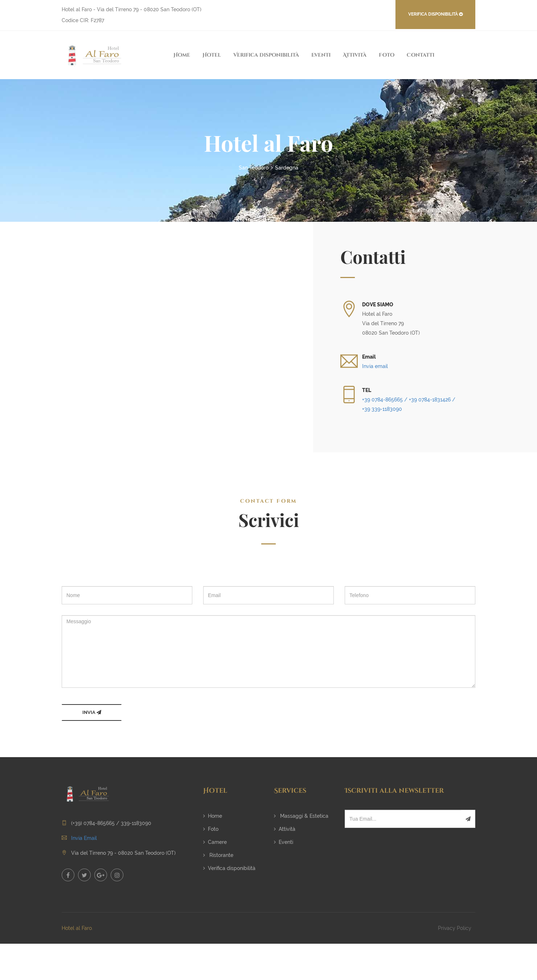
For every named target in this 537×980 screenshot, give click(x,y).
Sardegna (287, 168)
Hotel (212, 55)
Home (182, 55)
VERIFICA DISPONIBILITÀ (435, 14)
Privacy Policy (455, 928)
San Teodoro (254, 168)
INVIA (92, 712)
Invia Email (84, 838)
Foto (387, 55)
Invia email (375, 366)
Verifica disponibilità (266, 55)
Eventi (321, 55)
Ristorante (218, 855)
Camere (215, 842)
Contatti (421, 55)
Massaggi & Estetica (301, 816)
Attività (355, 55)
